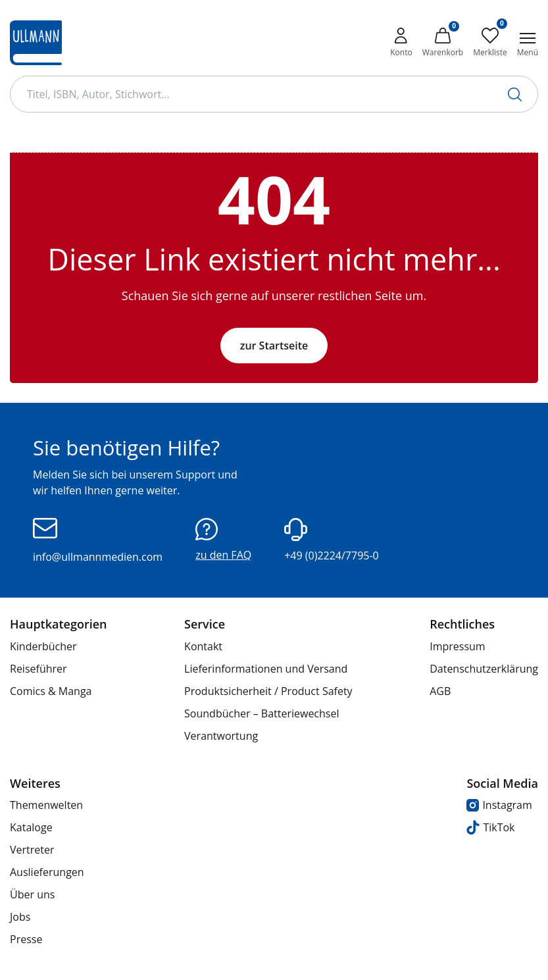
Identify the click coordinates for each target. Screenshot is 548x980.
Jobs (20, 917)
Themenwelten (46, 805)
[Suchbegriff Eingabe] (274, 94)
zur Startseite (274, 346)
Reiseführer (38, 669)
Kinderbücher (43, 646)
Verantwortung (221, 736)
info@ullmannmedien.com (98, 541)
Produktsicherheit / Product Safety (268, 691)
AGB (440, 691)
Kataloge (31, 827)
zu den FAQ (223, 540)
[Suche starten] (515, 94)
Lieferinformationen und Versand (266, 669)
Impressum (457, 646)
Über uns (32, 894)
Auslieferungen (47, 872)
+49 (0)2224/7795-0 (332, 540)
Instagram (499, 805)
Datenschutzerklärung (484, 669)
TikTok (490, 828)
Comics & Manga (51, 691)
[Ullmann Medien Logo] (36, 43)
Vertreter (32, 850)
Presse (26, 939)
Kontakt (203, 646)
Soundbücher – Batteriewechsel (262, 713)
